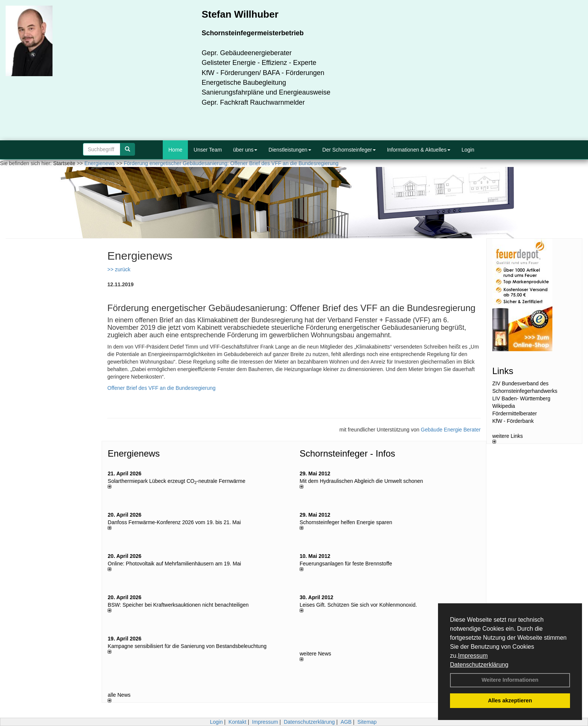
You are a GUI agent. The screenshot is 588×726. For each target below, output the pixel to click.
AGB (346, 722)
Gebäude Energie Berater (451, 430)
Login (468, 150)
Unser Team (208, 150)
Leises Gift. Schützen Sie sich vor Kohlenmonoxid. (358, 605)
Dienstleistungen (290, 150)
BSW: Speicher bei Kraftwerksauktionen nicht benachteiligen (178, 605)
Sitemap (367, 722)
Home (175, 150)
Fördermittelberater (515, 413)
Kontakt (237, 722)
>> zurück (119, 269)
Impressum (473, 656)
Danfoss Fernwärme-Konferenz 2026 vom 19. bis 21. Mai (174, 522)
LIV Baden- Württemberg (521, 398)
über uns (245, 150)
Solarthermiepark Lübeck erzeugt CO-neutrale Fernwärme (176, 481)
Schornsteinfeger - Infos (347, 453)
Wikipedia (504, 406)
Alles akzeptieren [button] (510, 700)
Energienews (134, 453)
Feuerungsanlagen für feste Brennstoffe (346, 564)
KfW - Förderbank (513, 421)
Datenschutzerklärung (479, 665)
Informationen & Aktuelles (419, 150)
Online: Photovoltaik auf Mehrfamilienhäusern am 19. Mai (174, 564)
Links (503, 371)
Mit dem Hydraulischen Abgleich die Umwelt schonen (361, 481)
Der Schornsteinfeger (349, 150)
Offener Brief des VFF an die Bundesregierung (161, 388)
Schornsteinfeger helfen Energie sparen (346, 522)
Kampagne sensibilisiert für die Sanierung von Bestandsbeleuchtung (187, 646)
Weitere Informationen (510, 680)
